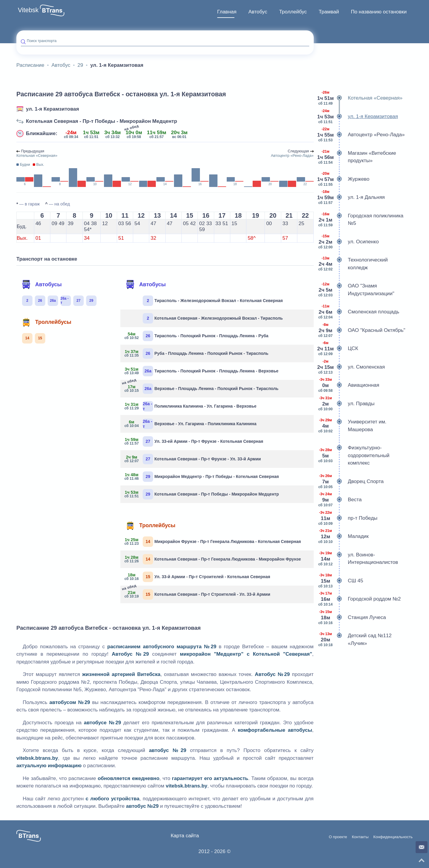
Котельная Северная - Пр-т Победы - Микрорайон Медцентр (101, 121)
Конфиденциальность (393, 837)
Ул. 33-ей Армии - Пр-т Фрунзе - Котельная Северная (194, 441)
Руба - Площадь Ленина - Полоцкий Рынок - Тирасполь (197, 353)
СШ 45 (341, 581)
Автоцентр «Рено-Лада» (362, 135)
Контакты (360, 837)
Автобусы (42, 284)
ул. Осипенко (349, 242)
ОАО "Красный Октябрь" (362, 330)
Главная (227, 12)
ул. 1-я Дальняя (352, 197)
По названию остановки (379, 12)
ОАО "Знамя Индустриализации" (356, 290)
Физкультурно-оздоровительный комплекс (354, 455)
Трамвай (329, 12)
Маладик (343, 536)
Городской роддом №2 (360, 599)
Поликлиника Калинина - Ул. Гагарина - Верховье (191, 406)
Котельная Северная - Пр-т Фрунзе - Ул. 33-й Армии (193, 459)
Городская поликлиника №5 (361, 220)
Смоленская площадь (359, 312)
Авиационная (349, 385)
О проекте (338, 837)
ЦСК (338, 349)
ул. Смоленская (352, 367)
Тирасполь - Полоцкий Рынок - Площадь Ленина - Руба (197, 336)
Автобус (258, 12)
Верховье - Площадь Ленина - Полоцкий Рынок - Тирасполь (202, 388)
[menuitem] (227, 12)
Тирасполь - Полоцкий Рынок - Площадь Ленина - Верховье (202, 371)
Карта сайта (185, 836)
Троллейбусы (46, 322)
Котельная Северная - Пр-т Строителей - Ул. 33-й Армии (198, 594)
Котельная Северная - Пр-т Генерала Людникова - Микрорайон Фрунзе (213, 559)
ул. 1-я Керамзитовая (52, 109)
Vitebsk (28, 10)
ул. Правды (346, 404)
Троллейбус (293, 12)
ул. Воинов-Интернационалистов (358, 559)
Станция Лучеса (352, 618)
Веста (340, 500)
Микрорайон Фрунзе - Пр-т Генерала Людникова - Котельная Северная (213, 542)
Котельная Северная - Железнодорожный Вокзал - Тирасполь (213, 318)
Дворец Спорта (351, 482)
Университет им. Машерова (352, 426)
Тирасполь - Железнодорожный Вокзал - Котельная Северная (213, 301)
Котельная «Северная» (360, 98)
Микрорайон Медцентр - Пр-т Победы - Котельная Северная (202, 477)
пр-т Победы (348, 518)
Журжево (344, 179)
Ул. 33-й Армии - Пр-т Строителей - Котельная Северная (198, 577)
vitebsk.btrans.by (37, 758)
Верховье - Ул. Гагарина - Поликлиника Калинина (191, 424)
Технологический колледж (353, 264)
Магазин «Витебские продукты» (357, 157)
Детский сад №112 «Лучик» (355, 639)
